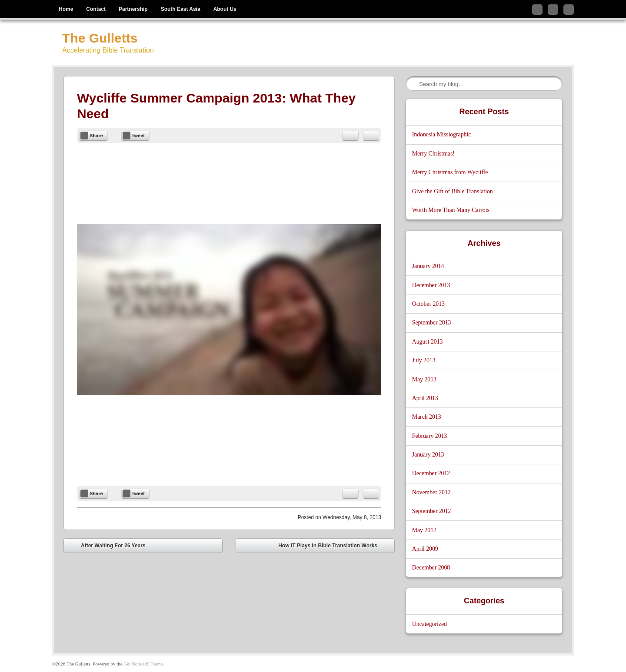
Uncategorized (430, 624)
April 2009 (425, 549)
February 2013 (430, 436)
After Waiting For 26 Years (107, 547)
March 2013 (427, 417)
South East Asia (181, 9)
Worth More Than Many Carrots (451, 210)
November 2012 (431, 492)
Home (66, 9)
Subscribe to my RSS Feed (569, 10)
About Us (225, 9)
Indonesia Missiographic (442, 134)
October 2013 (428, 304)
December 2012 (431, 473)
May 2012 (424, 530)
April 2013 (425, 398)
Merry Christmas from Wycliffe (450, 172)
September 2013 (432, 323)
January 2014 (428, 266)
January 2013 (428, 455)
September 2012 (432, 511)
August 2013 (428, 342)
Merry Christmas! (433, 154)
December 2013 (431, 285)
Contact (96, 9)
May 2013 (424, 379)
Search (413, 84)
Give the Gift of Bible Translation (453, 191)
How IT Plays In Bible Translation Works (334, 547)
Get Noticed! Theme (143, 664)
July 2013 (424, 360)
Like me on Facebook (553, 10)
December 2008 (431, 568)
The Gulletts (100, 38)
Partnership (133, 9)
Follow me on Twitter (537, 10)
